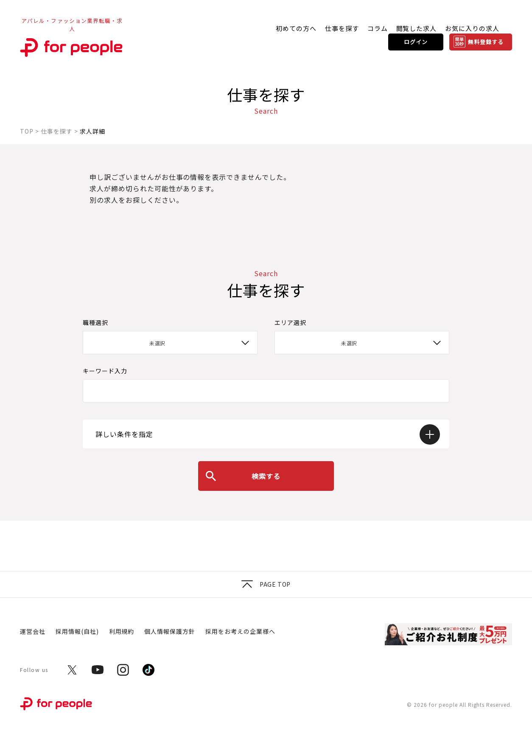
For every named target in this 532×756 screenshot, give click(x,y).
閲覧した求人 (417, 28)
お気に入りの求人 (472, 28)
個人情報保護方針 (170, 631)
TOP (27, 131)
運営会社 (33, 631)
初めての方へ (296, 28)
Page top (266, 584)
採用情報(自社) (77, 631)
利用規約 (122, 631)
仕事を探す (342, 28)
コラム (378, 28)
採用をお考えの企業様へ (240, 631)
